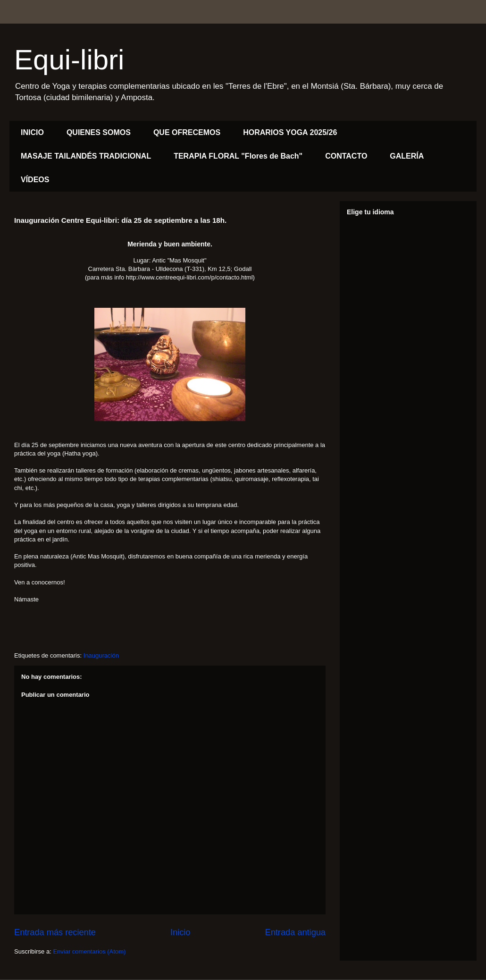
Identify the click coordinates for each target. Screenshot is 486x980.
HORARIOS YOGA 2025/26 (290, 132)
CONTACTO (346, 156)
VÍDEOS (35, 180)
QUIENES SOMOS (99, 132)
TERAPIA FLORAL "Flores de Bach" (238, 156)
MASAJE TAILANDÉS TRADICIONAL (86, 156)
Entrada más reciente (55, 932)
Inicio (180, 932)
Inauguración (101, 655)
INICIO (32, 132)
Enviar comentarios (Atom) (89, 951)
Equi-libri (69, 60)
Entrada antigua (295, 932)
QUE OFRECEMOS (187, 132)
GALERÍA (407, 156)
